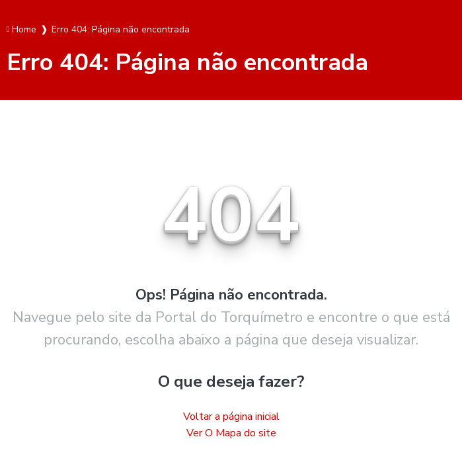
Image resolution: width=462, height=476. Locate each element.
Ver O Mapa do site (231, 433)
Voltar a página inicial (231, 416)
